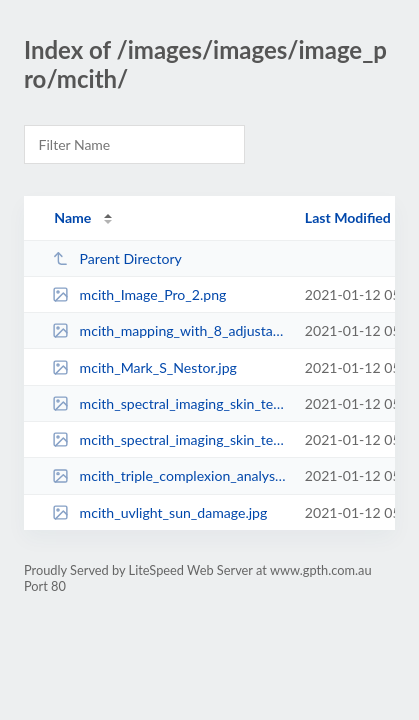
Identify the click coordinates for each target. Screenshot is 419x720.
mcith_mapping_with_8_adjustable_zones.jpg (169, 330)
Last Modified (348, 217)
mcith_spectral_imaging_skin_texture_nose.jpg (169, 439)
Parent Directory (117, 258)
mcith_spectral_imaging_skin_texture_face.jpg (169, 403)
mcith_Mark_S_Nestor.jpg (144, 367)
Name (72, 217)
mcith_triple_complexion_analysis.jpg (169, 475)
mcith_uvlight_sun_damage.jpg (159, 512)
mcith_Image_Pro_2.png (139, 294)
